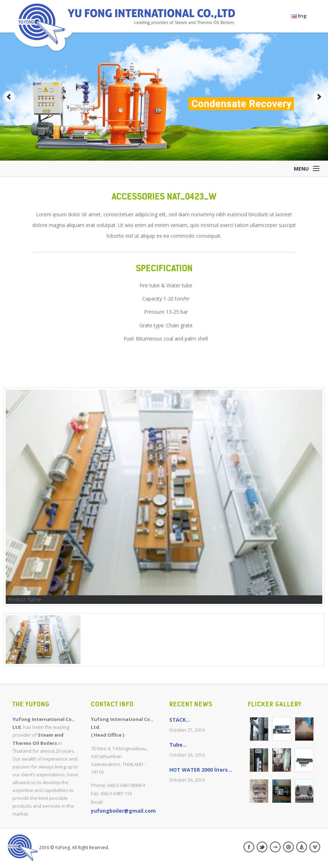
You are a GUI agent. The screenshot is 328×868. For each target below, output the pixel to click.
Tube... (178, 745)
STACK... (180, 720)
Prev (9, 97)
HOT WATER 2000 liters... (201, 770)
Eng (299, 16)
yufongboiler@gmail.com (123, 811)
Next (319, 97)
